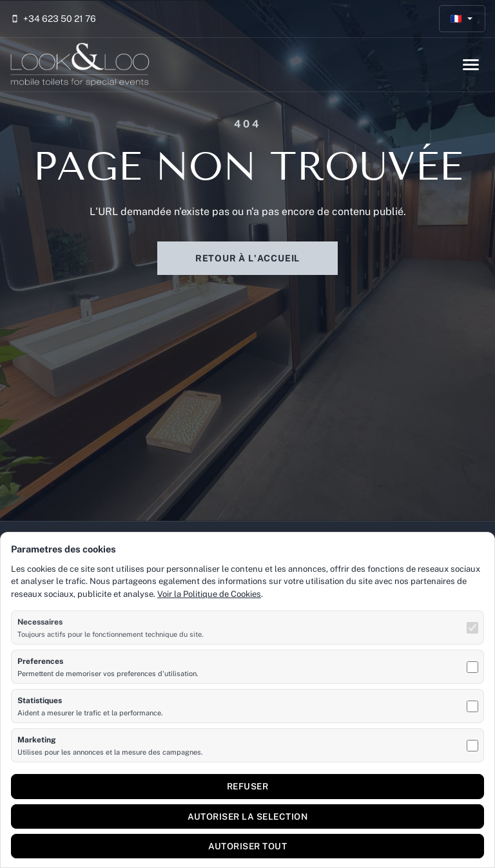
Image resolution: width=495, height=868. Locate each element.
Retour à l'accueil (247, 258)
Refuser (248, 786)
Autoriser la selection (247, 816)
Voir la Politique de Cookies (209, 594)
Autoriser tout (247, 846)
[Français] (462, 19)
